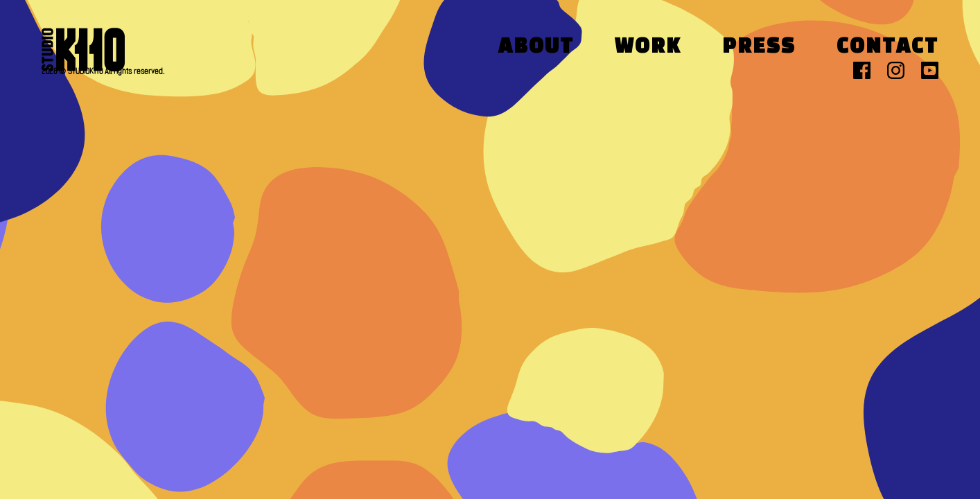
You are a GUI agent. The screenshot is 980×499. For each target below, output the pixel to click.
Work (648, 47)
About (536, 47)
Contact (887, 47)
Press (759, 47)
